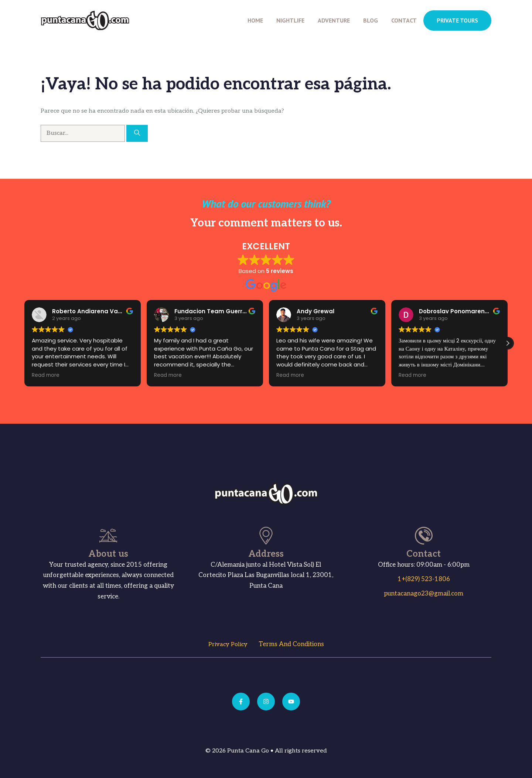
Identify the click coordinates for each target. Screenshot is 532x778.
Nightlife (290, 20)
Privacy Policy (228, 644)
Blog (371, 20)
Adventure (334, 20)
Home (255, 20)
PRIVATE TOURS (457, 20)
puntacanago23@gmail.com (424, 594)
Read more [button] (41, 375)
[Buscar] (137, 133)
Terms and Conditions (291, 644)
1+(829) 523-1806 (424, 579)
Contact (404, 20)
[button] (508, 343)
